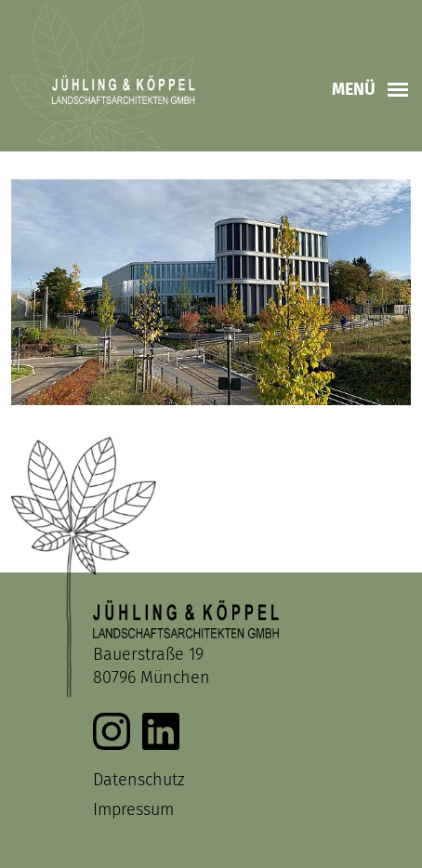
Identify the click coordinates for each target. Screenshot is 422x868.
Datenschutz (139, 780)
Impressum (133, 809)
